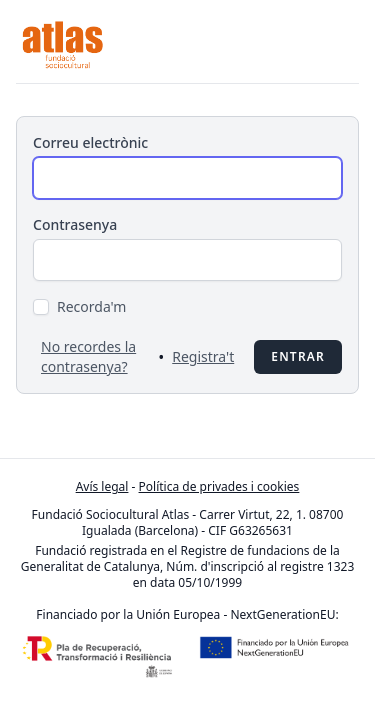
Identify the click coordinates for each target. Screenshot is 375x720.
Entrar (298, 356)
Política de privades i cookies (219, 486)
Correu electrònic (90, 142)
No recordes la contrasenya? (88, 356)
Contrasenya (75, 224)
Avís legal (102, 486)
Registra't (203, 356)
